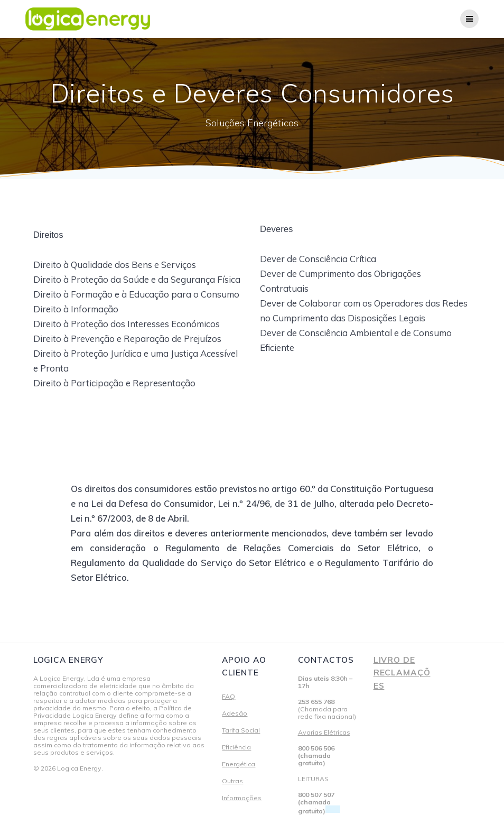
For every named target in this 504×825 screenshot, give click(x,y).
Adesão (235, 713)
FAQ (228, 696)
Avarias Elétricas (324, 732)
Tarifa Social (241, 730)
